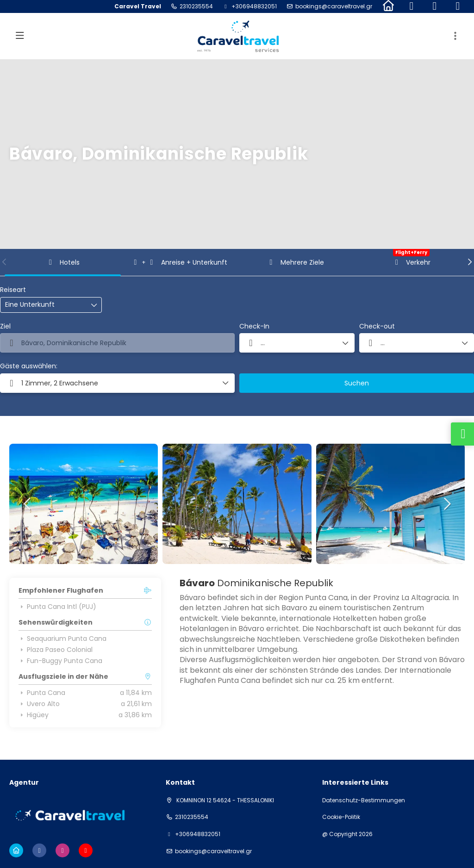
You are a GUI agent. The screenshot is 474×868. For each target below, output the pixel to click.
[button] (5, 262)
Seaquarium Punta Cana (62, 639)
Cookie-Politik (341, 817)
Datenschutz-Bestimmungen (364, 800)
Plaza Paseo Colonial (56, 650)
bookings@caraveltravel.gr (334, 6)
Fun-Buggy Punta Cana (60, 661)
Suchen (357, 383)
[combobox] (117, 343)
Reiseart (13, 290)
